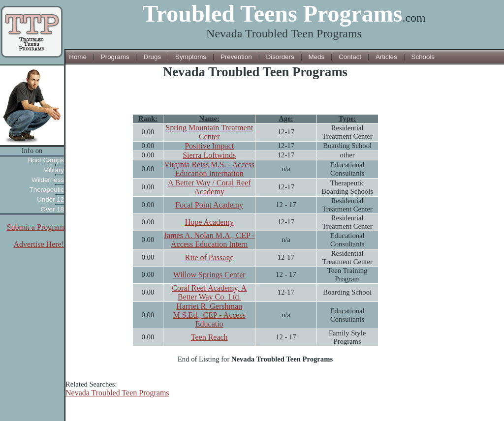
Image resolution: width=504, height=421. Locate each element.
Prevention (236, 57)
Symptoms (191, 57)
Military (54, 170)
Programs (115, 57)
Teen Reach (209, 337)
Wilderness (48, 180)
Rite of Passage (209, 257)
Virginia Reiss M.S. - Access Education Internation (209, 169)
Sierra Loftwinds (209, 155)
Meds (317, 57)
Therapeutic (47, 190)
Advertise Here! (39, 244)
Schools (423, 57)
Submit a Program (35, 227)
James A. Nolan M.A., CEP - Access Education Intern (209, 240)
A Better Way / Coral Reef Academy (209, 187)
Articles (386, 57)
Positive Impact (209, 146)
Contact (350, 57)
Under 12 (50, 199)
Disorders (280, 57)
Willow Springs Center (209, 275)
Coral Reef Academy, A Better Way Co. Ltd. (209, 292)
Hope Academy (209, 222)
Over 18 (52, 209)
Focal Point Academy (209, 205)
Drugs (153, 57)
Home (78, 57)
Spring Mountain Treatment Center (209, 132)
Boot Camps (46, 160)
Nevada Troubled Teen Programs (117, 393)
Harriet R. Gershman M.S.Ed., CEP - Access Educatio (209, 315)
